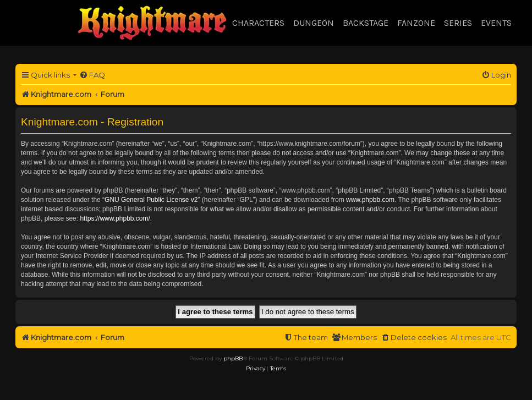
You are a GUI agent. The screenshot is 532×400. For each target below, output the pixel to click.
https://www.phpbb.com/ (115, 218)
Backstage (366, 23)
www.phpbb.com (370, 200)
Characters (258, 23)
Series (458, 23)
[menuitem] (92, 75)
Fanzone (416, 23)
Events (496, 23)
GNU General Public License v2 (151, 200)
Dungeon (314, 23)
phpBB (233, 358)
